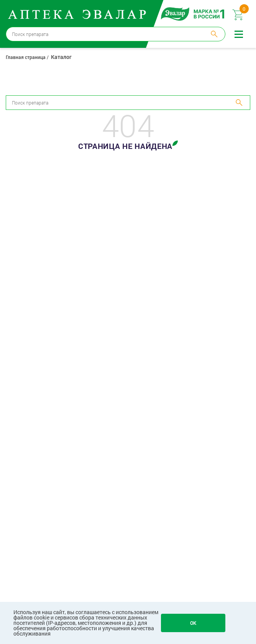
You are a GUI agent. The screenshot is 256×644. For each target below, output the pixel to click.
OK (193, 623)
